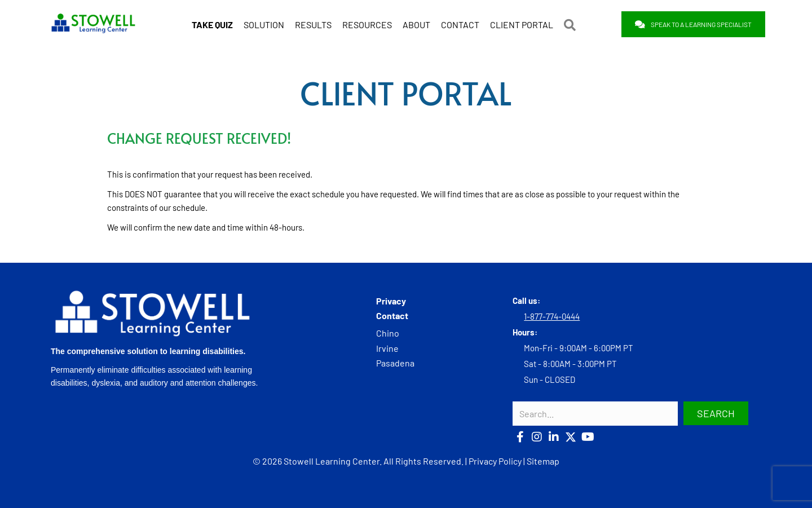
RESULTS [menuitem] (313, 25)
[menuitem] (212, 25)
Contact (392, 315)
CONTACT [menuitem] (460, 25)
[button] (572, 25)
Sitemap (543, 461)
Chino (388, 333)
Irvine (387, 348)
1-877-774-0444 (552, 316)
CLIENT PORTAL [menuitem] (522, 25)
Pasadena (395, 363)
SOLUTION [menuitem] (264, 25)
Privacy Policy (495, 461)
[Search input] (595, 414)
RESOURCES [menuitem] (367, 25)
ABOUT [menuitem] (416, 25)
